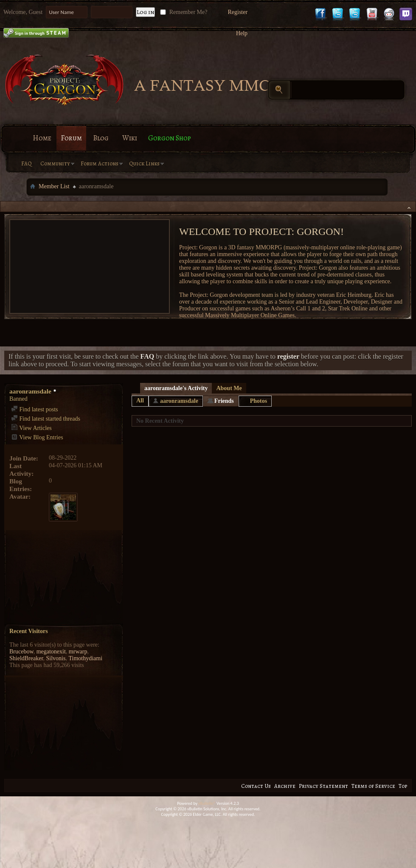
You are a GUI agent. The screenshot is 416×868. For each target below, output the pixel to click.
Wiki (130, 138)
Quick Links (144, 163)
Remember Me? (183, 12)
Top (403, 786)
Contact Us (256, 786)
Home (42, 138)
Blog (101, 138)
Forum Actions (100, 163)
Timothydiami (85, 658)
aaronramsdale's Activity (176, 388)
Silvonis (56, 658)
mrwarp (78, 652)
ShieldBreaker (26, 658)
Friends (224, 401)
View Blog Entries (37, 437)
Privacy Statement (323, 786)
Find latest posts (35, 409)
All (140, 401)
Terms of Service (373, 786)
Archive (285, 786)
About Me (229, 388)
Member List (54, 186)
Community (55, 163)
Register (238, 12)
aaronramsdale (179, 401)
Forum (71, 138)
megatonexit (51, 652)
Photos (259, 401)
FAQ (27, 163)
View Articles (31, 428)
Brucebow (21, 652)
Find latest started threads (46, 419)
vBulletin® (207, 803)
